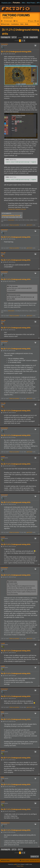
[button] (24, 41)
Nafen (3, 712)
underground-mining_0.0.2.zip (11, 215)
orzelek (3, 456)
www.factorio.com (8, 18)
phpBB (15, 864)
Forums (16, 3)
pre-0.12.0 (29, 225)
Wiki (23, 3)
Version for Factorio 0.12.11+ (17, 209)
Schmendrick (4, 44)
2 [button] (22, 41)
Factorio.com (6, 3)
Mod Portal (31, 3)
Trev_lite (3, 253)
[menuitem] (8, 21)
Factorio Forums (16, 15)
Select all (13, 160)
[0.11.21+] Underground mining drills (21, 32)
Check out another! (14, 225)
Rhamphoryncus (5, 823)
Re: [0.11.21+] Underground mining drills (16, 237)
